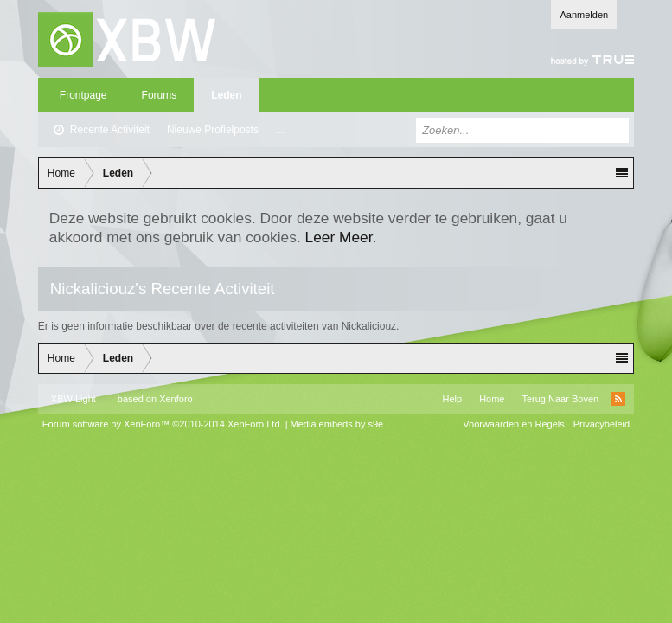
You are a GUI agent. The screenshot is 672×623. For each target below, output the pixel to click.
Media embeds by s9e (337, 424)
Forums (160, 95)
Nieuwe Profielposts (213, 130)
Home (492, 399)
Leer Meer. (341, 237)
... (280, 130)
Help (453, 399)
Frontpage (83, 95)
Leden (226, 95)
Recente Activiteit (110, 130)
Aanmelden (584, 15)
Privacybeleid (602, 424)
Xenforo (176, 399)
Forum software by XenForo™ (163, 424)
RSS (618, 399)
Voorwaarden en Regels (513, 424)
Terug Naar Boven (560, 399)
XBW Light (74, 399)
